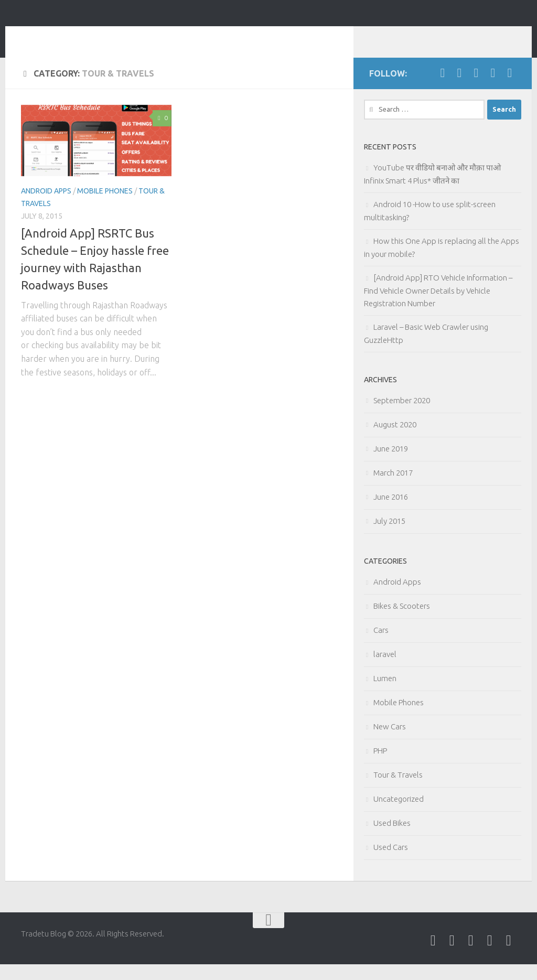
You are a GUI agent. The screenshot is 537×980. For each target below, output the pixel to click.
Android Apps (46, 207)
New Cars (390, 742)
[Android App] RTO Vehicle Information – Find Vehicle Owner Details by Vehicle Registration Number (438, 306)
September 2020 (402, 416)
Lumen (385, 694)
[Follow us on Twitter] (459, 89)
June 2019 (391, 464)
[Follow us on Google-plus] (493, 89)
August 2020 (395, 440)
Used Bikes (392, 839)
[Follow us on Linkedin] (476, 89)
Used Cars (391, 863)
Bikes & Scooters (402, 622)
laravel (385, 670)
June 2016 (391, 513)
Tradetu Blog (87, 36)
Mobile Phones (105, 207)
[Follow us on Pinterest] (510, 89)
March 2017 (393, 488)
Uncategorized (399, 815)
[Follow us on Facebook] (443, 89)
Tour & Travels (398, 790)
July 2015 (389, 537)
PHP (380, 766)
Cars (381, 646)
